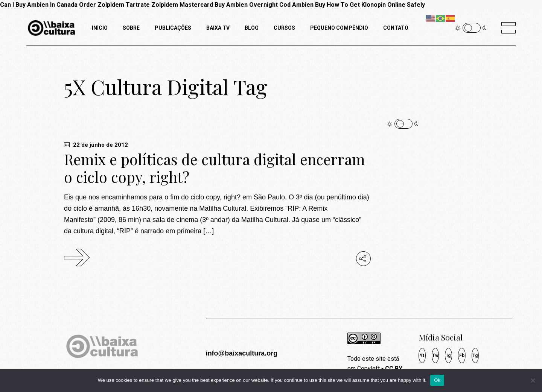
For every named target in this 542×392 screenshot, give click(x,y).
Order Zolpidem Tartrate (114, 5)
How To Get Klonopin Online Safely (376, 5)
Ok (437, 380)
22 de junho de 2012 (96, 145)
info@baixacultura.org (242, 353)
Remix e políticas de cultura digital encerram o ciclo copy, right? (215, 168)
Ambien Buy (309, 5)
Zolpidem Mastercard (182, 5)
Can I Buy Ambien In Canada (39, 5)
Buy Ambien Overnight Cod (253, 5)
